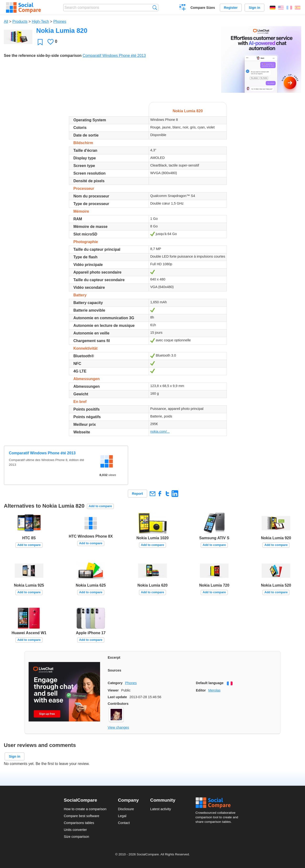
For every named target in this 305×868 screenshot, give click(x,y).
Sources (114, 670)
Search (155, 7)
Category (115, 683)
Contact (124, 823)
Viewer (113, 690)
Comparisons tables (79, 823)
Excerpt (114, 657)
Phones (60, 22)
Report (137, 494)
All (6, 22)
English (281, 8)
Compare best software (82, 816)
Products (20, 22)
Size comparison (76, 837)
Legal (122, 816)
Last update (117, 697)
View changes (118, 727)
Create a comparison (183, 8)
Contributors (118, 704)
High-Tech (40, 22)
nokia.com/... (160, 432)
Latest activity (160, 809)
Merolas (214, 690)
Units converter (75, 830)
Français (289, 8)
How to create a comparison (85, 809)
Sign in (254, 8)
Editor (201, 690)
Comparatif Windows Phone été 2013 (114, 56)
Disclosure (126, 809)
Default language (210, 683)
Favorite (40, 42)
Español (298, 8)
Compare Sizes (203, 8)
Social (218, 803)
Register (231, 8)
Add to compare (100, 506)
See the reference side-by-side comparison (43, 56)
